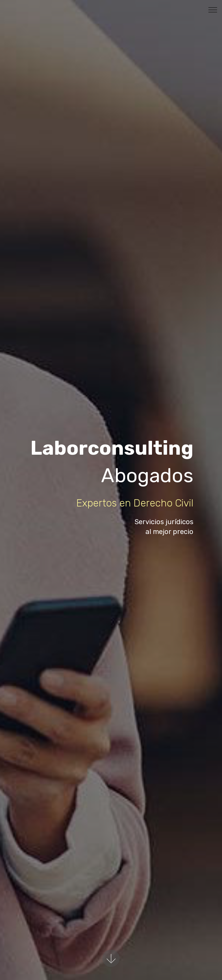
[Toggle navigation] (213, 10)
